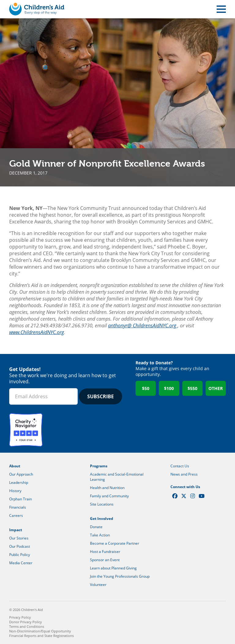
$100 (169, 388)
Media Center (21, 563)
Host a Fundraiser (105, 552)
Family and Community (109, 496)
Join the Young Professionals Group (120, 576)
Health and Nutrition (107, 488)
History (15, 491)
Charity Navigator (26, 430)
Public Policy (20, 555)
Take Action (100, 535)
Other (216, 388)
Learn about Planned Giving (113, 568)
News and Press (184, 474)
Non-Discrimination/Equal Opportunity (40, 631)
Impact (16, 530)
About (15, 466)
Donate (96, 527)
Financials (18, 507)
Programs (99, 466)
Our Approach (21, 474)
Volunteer (98, 585)
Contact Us (180, 466)
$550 (192, 388)
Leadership (19, 482)
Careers (16, 515)
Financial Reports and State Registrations (41, 636)
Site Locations (102, 504)
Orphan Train (21, 499)
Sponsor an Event (105, 560)
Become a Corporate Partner (115, 543)
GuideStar (62, 430)
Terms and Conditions (27, 626)
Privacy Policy (20, 617)
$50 (146, 388)
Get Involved (102, 519)
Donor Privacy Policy (26, 622)
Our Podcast (20, 546)
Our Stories (19, 538)
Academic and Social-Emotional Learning (117, 477)
